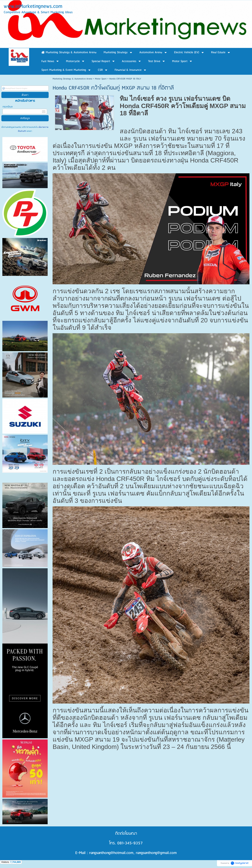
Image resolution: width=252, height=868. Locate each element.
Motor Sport (101, 79)
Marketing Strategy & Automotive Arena (72, 79)
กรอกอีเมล (8, 107)
